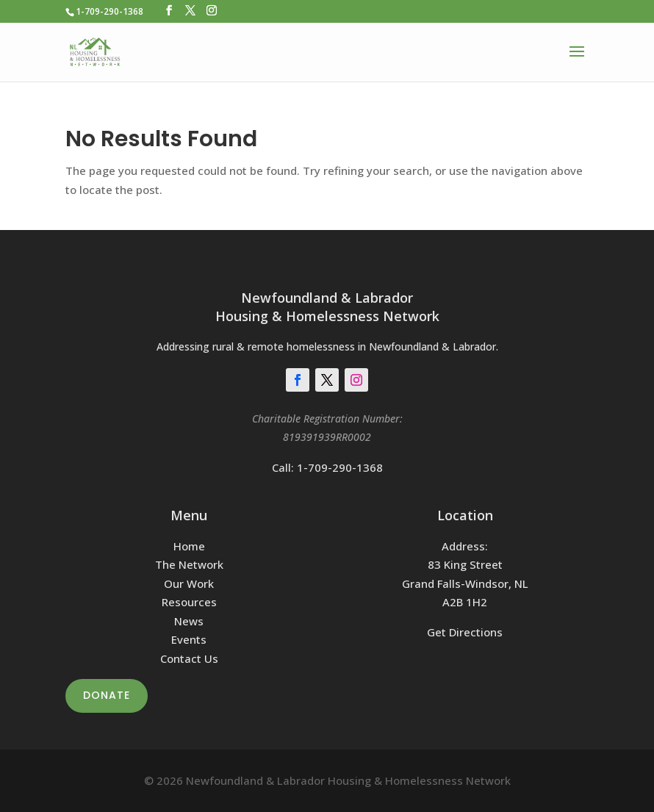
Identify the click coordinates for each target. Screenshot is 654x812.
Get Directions (465, 632)
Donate (107, 695)
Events (189, 639)
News (189, 621)
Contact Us (189, 658)
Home (189, 546)
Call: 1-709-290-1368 (327, 467)
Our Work (189, 583)
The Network (189, 564)
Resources (189, 602)
